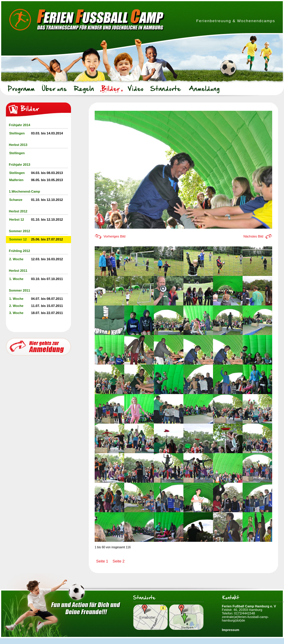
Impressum (231, 630)
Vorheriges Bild (114, 236)
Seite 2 (118, 561)
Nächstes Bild (253, 236)
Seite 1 (102, 561)
